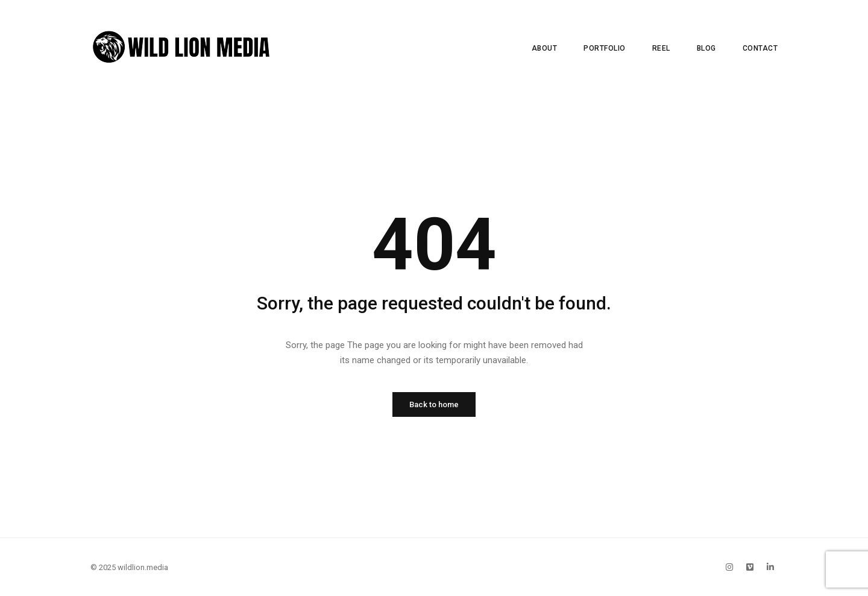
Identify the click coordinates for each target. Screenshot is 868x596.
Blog (706, 48)
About (545, 48)
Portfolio (605, 48)
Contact (760, 48)
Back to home (434, 404)
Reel (661, 48)
